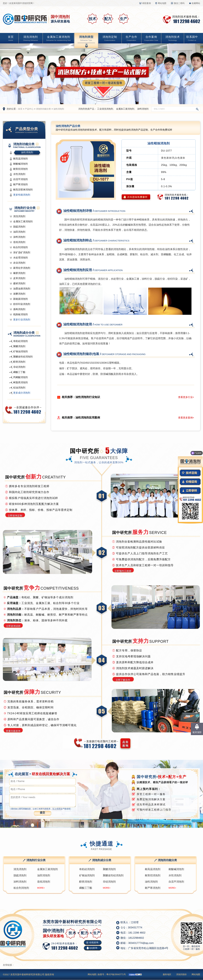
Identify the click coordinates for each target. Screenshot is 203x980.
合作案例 (151, 39)
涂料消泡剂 (143, 109)
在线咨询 (94, 942)
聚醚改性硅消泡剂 (23, 357)
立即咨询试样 (13, 626)
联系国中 (192, 39)
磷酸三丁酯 (19, 372)
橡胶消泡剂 (19, 273)
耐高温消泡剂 (20, 159)
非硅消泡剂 (19, 367)
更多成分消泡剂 (22, 393)
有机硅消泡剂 (20, 341)
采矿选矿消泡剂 (22, 252)
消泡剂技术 (173, 39)
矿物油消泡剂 (20, 351)
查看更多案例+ (186, 418)
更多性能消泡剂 (22, 195)
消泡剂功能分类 (43, 109)
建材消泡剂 (19, 283)
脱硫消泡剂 (19, 227)
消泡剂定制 (110, 39)
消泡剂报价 (181, 974)
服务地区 (167, 974)
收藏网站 (196, 3)
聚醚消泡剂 (19, 346)
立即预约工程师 (123, 571)
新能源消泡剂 (20, 299)
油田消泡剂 (19, 232)
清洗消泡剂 (31, 39)
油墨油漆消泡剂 (22, 289)
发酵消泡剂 (19, 294)
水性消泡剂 (19, 174)
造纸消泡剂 (19, 242)
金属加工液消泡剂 (58, 39)
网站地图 (162, 3)
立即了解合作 (123, 680)
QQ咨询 (93, 948)
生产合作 (131, 39)
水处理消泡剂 (20, 258)
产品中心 (29, 109)
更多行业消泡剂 (22, 320)
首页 (11, 39)
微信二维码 (179, 3)
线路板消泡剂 (20, 314)
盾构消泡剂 (19, 309)
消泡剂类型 (86, 39)
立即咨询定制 (15, 516)
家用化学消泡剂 (22, 268)
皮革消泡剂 (19, 278)
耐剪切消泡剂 (20, 169)
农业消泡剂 (19, 263)
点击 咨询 (125, 744)
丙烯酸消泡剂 (20, 377)
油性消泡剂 (59, 109)
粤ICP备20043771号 (116, 974)
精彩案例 (147, 3)
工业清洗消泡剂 (105, 109)
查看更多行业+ (186, 397)
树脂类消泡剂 (20, 382)
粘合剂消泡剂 (20, 247)
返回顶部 (197, 732)
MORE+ (41, 888)
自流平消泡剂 (20, 179)
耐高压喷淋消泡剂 (23, 190)
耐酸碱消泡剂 (20, 164)
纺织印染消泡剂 (22, 304)
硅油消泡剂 (19, 388)
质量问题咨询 (13, 731)
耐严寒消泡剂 (20, 184)
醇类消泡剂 (19, 362)
